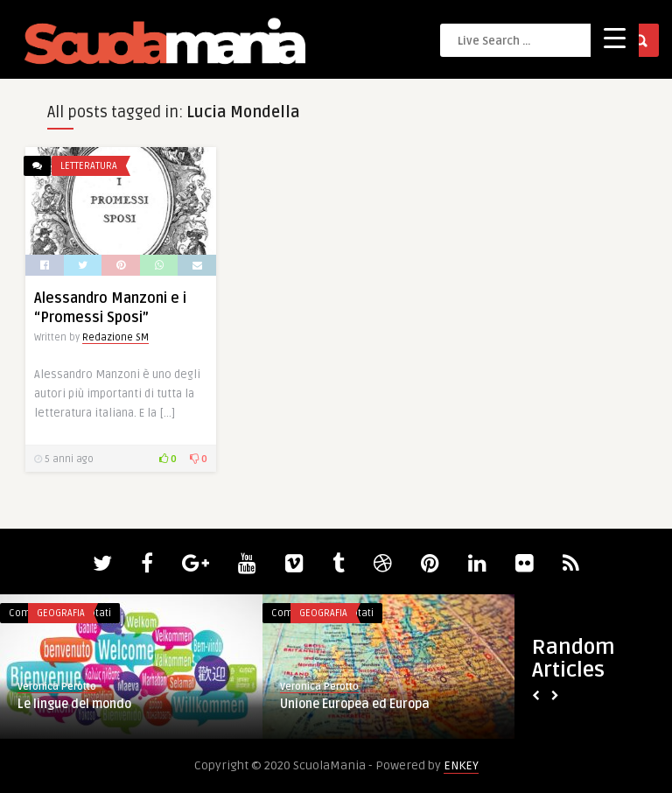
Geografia (61, 613)
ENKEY (461, 765)
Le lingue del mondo (74, 704)
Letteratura (89, 166)
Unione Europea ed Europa (355, 704)
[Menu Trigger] (615, 37)
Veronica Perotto (57, 687)
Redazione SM (115, 337)
